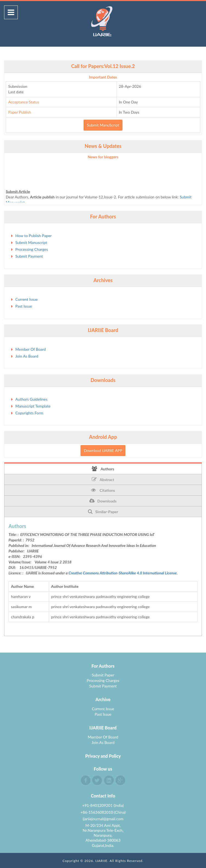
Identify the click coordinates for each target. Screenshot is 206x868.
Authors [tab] (103, 469)
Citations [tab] (103, 490)
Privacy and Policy (103, 756)
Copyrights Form (29, 413)
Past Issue (24, 306)
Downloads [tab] (103, 501)
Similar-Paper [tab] (103, 512)
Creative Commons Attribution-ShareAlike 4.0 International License (123, 573)
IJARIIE (101, 861)
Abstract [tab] (103, 479)
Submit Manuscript (31, 242)
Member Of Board (31, 349)
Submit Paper (103, 675)
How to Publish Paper (34, 236)
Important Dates (103, 77)
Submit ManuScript (103, 125)
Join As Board (27, 356)
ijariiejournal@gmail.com (103, 819)
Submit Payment (29, 256)
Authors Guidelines (31, 399)
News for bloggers (103, 157)
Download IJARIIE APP (103, 450)
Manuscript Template (33, 406)
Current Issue (27, 299)
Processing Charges (32, 249)
